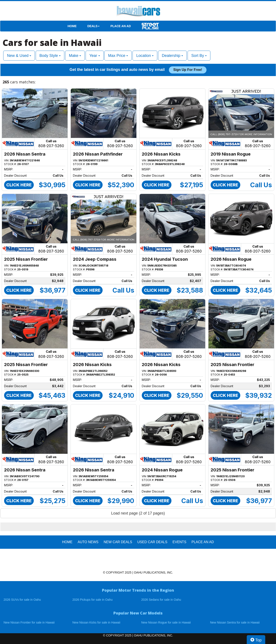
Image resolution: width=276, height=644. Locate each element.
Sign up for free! (188, 70)
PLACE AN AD (121, 26)
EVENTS (179, 542)
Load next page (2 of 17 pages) (138, 513)
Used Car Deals (152, 542)
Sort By (199, 56)
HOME (72, 26)
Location (145, 56)
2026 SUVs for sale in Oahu (22, 600)
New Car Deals (118, 542)
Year (95, 56)
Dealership (172, 56)
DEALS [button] (93, 26)
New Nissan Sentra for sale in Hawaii (235, 622)
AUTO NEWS (88, 542)
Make (75, 56)
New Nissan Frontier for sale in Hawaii (29, 622)
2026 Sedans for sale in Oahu (161, 600)
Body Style (50, 56)
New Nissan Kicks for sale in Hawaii (96, 622)
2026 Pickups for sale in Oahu (93, 600)
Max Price (118, 56)
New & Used (19, 56)
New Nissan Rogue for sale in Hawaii (166, 622)
